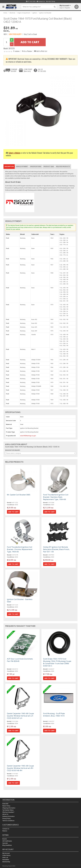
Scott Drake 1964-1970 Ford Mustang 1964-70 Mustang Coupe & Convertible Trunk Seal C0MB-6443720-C (57, 662)
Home (5, 13)
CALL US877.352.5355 (42, 70)
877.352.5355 (31, 1)
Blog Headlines (7, 845)
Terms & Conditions (8, 821)
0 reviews (16, 51)
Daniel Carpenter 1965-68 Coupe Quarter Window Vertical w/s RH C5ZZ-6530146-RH (20, 768)
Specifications (36, 166)
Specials (5, 843)
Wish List (5, 857)
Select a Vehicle (14, 153)
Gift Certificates (7, 841)
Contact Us (41, 1)
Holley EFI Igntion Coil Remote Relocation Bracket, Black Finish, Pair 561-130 (56, 549)
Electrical (12, 13)
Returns (5, 831)
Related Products (63, 166)
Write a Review (27, 51)
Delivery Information (8, 816)
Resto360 (5, 804)
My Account (6, 853)
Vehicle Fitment (22, 166)
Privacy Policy (6, 819)
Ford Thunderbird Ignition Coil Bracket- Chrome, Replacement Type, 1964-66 (20, 549)
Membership (6, 862)
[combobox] (40, 453)
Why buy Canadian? (8, 812)
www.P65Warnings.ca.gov (28, 436)
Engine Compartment (24, 13)
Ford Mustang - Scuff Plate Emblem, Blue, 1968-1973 (54, 715)
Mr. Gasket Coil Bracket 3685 (19, 495)
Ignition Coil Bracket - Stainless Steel (20, 600)
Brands (5, 839)
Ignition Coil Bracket (45, 13)
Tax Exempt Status (8, 810)
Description (9, 166)
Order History (6, 855)
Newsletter (6, 860)
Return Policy (6, 806)
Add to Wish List (41, 51)
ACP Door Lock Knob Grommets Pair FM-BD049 (20, 660)
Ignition (35, 13)
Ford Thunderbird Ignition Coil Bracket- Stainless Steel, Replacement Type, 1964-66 (56, 497)
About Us (5, 814)
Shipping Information (9, 808)
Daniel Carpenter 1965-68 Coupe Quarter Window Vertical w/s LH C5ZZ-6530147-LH (20, 716)
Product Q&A (49, 166)
